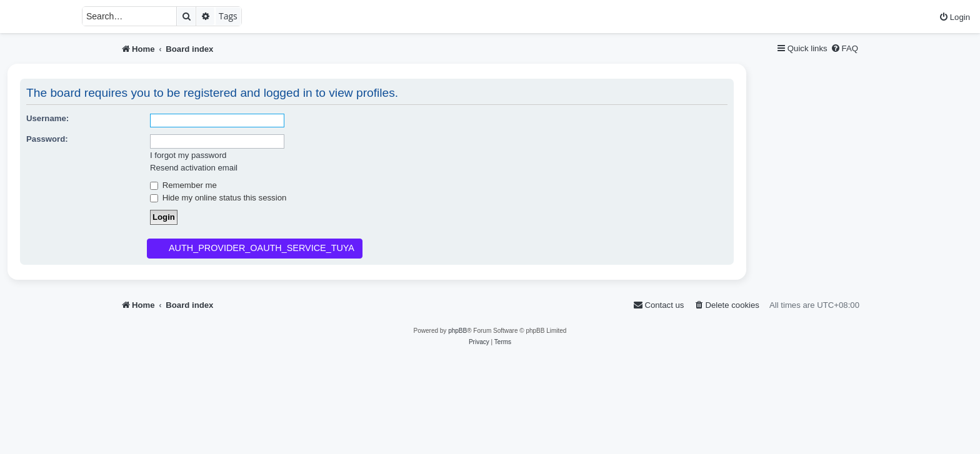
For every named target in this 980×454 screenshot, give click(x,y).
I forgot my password (188, 155)
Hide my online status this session (218, 198)
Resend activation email (194, 168)
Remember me (183, 185)
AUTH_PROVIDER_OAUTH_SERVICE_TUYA (262, 248)
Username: (47, 118)
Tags (228, 16)
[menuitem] (954, 17)
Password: (47, 139)
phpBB (457, 331)
